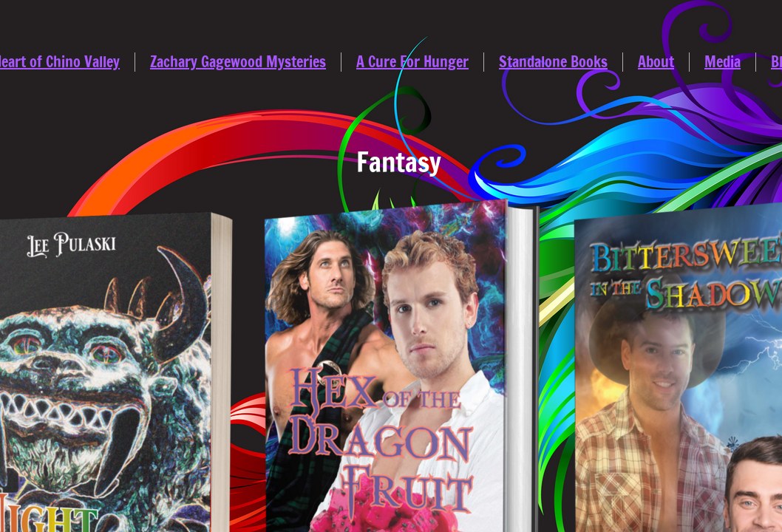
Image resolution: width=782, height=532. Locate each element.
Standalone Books (553, 62)
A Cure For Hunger (412, 62)
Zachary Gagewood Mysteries (238, 62)
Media (722, 62)
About (656, 62)
